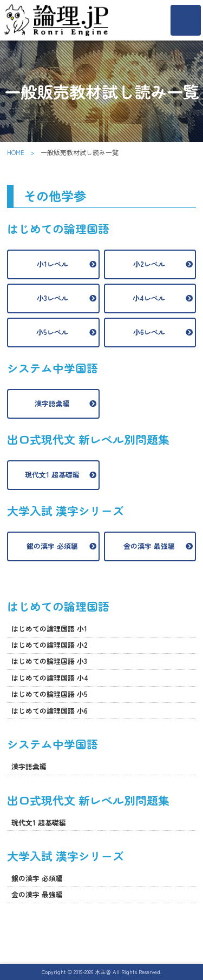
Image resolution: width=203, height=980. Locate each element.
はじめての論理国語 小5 (50, 694)
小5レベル (52, 332)
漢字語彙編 (52, 403)
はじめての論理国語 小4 (50, 678)
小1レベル (53, 264)
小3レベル (53, 298)
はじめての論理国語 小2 (50, 645)
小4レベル (149, 298)
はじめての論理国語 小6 (50, 711)
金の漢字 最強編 (149, 546)
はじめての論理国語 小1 (49, 629)
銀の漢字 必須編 (52, 546)
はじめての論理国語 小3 (49, 661)
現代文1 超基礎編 (52, 475)
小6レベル (149, 332)
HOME (16, 152)
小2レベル (149, 264)
